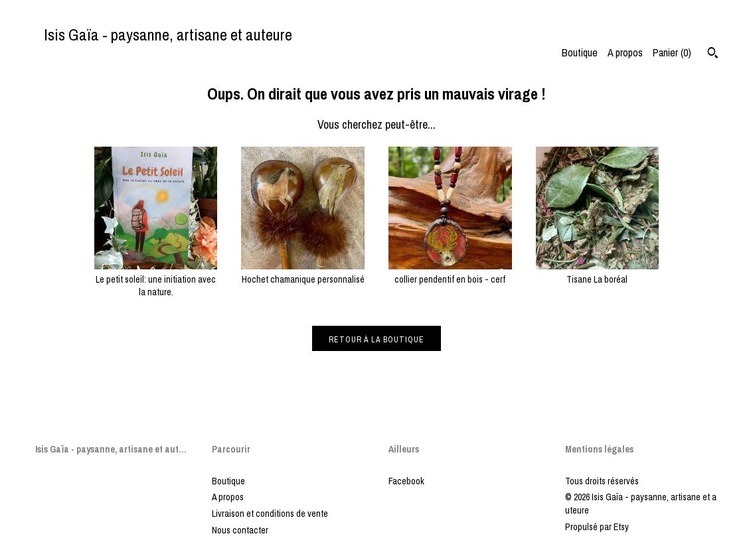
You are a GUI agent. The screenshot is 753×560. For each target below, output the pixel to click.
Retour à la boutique (376, 340)
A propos (625, 52)
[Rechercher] (713, 54)
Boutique (580, 52)
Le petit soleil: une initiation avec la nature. (156, 279)
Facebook (406, 481)
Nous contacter (240, 530)
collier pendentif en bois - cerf (450, 273)
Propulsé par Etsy (597, 527)
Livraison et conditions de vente (270, 514)
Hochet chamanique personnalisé (303, 273)
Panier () (672, 52)
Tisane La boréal (598, 273)
